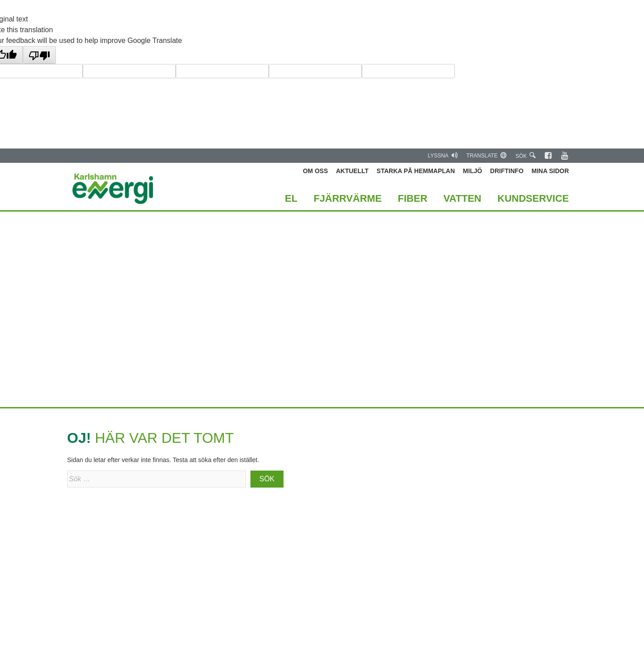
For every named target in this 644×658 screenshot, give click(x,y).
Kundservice (533, 198)
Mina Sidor (550, 171)
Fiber (413, 198)
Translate (487, 155)
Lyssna (442, 155)
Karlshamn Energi (113, 189)
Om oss (315, 171)
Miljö (472, 171)
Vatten (463, 198)
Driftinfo (507, 171)
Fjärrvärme (347, 198)
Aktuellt (352, 171)
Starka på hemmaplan (416, 171)
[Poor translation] (39, 55)
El (291, 198)
